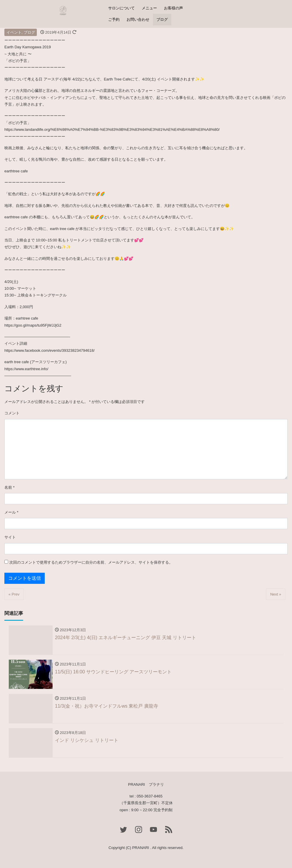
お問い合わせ (138, 19)
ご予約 (114, 19)
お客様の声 (173, 8)
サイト (10, 537)
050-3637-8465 (150, 796)
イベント (14, 32)
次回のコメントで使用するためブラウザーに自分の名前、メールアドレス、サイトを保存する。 (91, 562)
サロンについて (121, 8)
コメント (12, 413)
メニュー (149, 8)
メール (11, 512)
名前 (9, 487)
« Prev (14, 594)
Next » (276, 594)
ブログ (162, 19)
